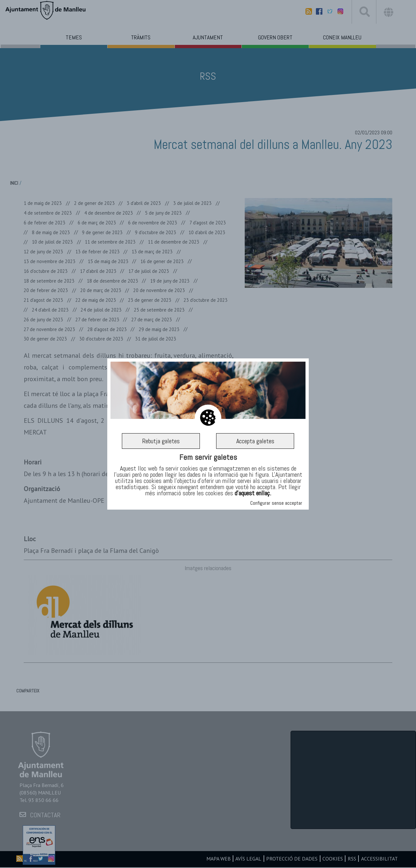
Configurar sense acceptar (276, 503)
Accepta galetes (255, 441)
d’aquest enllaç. (253, 493)
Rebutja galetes (161, 441)
